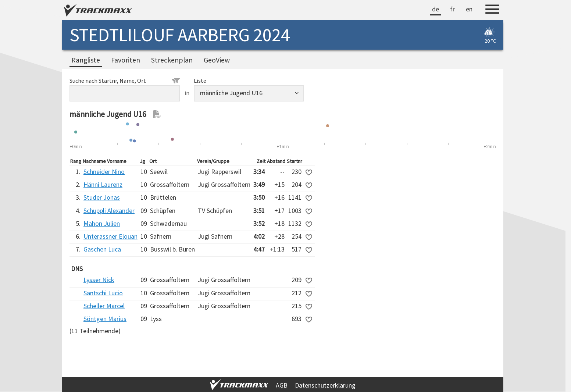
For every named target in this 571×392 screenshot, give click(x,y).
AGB (282, 385)
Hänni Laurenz (103, 184)
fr (452, 9)
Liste (200, 81)
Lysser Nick (99, 280)
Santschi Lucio (103, 293)
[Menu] (492, 10)
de (436, 9)
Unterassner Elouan (110, 236)
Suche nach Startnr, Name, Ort (125, 81)
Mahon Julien (102, 223)
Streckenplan (172, 60)
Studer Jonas (102, 197)
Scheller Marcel (104, 306)
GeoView (217, 60)
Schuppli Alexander (109, 211)
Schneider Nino (104, 172)
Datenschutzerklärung (325, 385)
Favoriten (126, 60)
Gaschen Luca (102, 249)
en (469, 9)
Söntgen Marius (105, 319)
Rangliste (86, 60)
